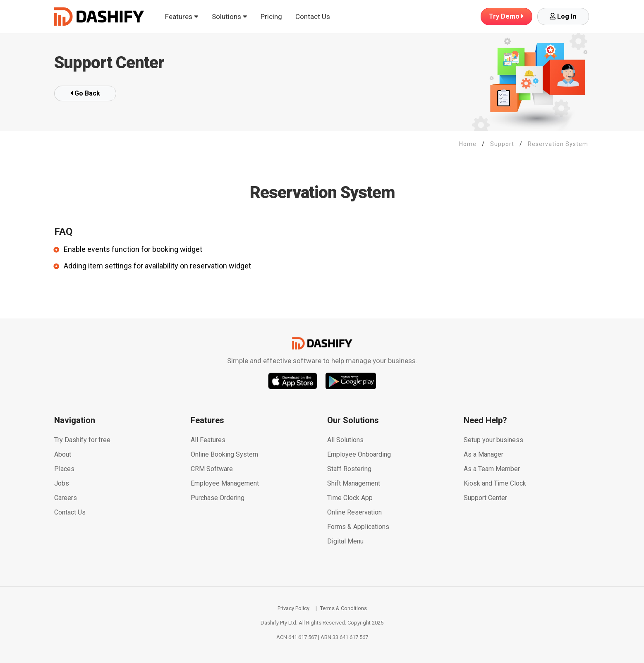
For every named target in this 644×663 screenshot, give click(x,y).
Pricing (271, 17)
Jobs (62, 483)
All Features (208, 440)
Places (64, 469)
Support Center (485, 498)
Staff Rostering (349, 469)
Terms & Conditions (344, 608)
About (63, 454)
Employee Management (225, 483)
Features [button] (182, 17)
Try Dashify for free (82, 440)
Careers (66, 498)
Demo (506, 16)
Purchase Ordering (218, 498)
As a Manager (484, 454)
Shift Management (354, 483)
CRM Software (212, 469)
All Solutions (345, 440)
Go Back (85, 93)
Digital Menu (345, 541)
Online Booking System (224, 454)
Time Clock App (350, 498)
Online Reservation (354, 512)
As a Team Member (492, 469)
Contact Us (313, 17)
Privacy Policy (293, 608)
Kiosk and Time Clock (495, 483)
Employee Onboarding (359, 454)
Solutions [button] (230, 17)
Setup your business (493, 440)
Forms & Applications (358, 527)
